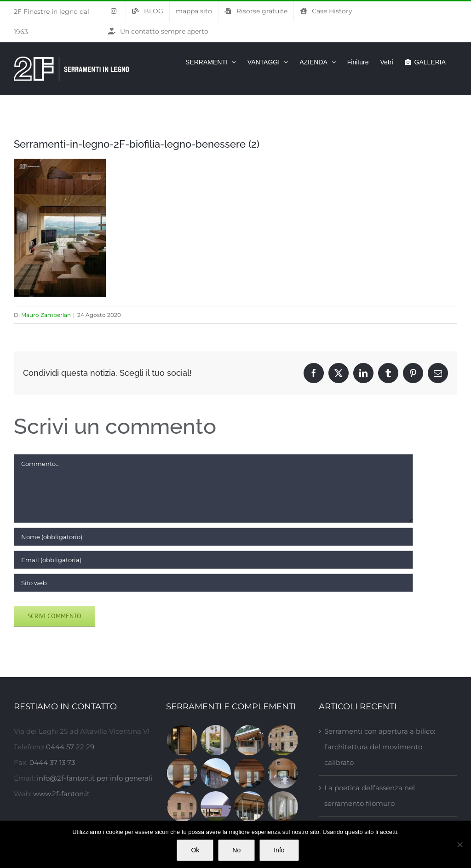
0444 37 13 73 (52, 762)
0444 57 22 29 (70, 747)
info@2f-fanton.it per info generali (95, 778)
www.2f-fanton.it (61, 794)
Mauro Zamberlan (46, 315)
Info (279, 850)
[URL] (213, 583)
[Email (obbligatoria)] (213, 560)
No (236, 850)
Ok (195, 850)
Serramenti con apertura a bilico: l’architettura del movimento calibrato (380, 747)
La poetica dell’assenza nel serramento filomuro (370, 796)
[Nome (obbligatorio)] (213, 537)
